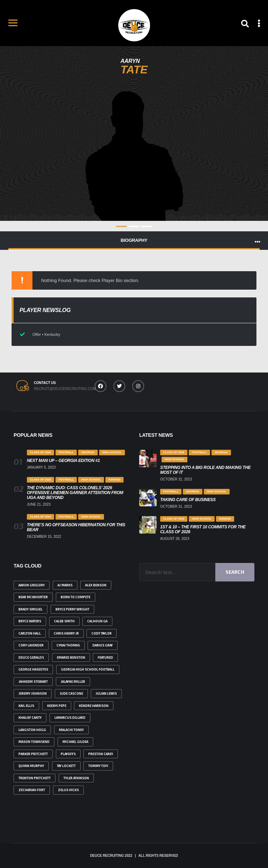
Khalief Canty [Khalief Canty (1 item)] (30, 718)
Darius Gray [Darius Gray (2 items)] (103, 645)
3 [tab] (147, 226)
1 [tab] (121, 226)
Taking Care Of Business (188, 500)
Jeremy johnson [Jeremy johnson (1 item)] (33, 693)
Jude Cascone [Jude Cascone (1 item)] (71, 693)
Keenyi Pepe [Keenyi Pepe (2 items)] (57, 706)
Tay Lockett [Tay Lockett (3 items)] (66, 766)
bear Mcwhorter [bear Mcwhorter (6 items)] (33, 597)
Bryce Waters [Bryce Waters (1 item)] (30, 621)
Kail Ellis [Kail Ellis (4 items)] (26, 706)
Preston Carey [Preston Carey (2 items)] (101, 754)
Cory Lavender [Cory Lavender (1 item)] (31, 645)
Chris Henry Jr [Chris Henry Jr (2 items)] (66, 633)
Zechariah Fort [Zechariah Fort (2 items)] (32, 790)
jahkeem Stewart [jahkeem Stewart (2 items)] (33, 682)
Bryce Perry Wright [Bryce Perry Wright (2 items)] (72, 609)
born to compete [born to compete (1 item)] (76, 597)
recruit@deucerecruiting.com (64, 389)
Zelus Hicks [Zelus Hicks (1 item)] (68, 790)
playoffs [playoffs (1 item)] (68, 754)
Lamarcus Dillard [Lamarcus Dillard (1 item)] (70, 718)
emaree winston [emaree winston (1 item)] (71, 657)
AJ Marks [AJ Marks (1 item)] (65, 585)
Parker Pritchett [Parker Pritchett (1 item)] (33, 754)
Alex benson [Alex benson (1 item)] (96, 585)
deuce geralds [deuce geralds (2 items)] (31, 657)
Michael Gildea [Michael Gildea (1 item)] (75, 742)
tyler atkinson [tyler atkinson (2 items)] (76, 778)
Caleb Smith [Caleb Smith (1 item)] (64, 621)
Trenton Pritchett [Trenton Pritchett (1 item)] (35, 778)
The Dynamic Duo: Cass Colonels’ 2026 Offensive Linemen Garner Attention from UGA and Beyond (75, 493)
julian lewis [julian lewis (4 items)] (106, 693)
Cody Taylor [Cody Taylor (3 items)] (102, 633)
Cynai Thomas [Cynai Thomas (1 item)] (68, 645)
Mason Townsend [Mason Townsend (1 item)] (34, 742)
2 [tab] (134, 226)
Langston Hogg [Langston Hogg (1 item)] (32, 730)
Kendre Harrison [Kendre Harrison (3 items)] (94, 706)
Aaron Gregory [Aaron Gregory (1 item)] (32, 585)
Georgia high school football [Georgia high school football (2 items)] (88, 669)
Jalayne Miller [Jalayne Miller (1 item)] (73, 682)
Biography (134, 240)
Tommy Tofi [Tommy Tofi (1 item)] (98, 766)
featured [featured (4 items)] (105, 657)
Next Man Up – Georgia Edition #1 (63, 461)
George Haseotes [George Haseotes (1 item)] (33, 669)
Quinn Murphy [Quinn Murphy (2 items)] (31, 766)
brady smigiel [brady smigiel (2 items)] (31, 609)
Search (235, 572)
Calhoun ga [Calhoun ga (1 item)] (97, 621)
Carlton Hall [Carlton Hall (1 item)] (30, 633)
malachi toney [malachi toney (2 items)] (71, 730)
